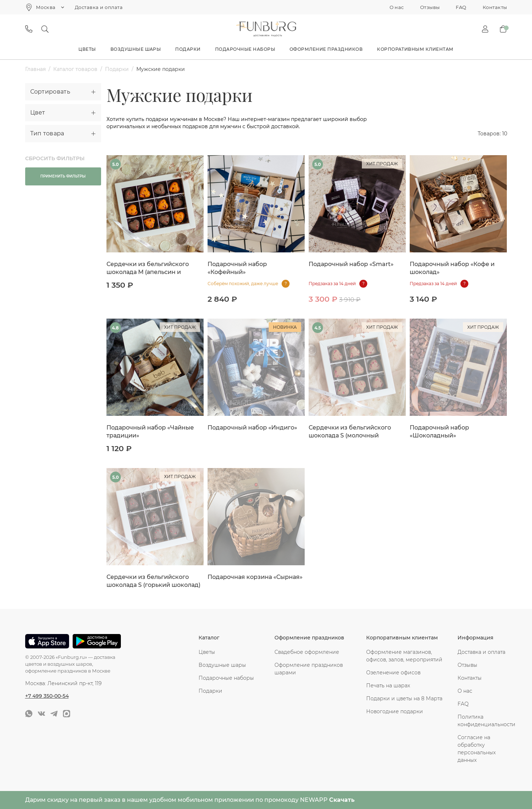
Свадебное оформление (307, 652)
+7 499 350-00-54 (47, 696)
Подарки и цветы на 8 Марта (404, 698)
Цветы (87, 49)
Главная (35, 69)
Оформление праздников (326, 49)
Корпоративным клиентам (415, 49)
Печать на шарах (388, 686)
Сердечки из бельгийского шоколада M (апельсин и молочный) (148, 272)
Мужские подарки (161, 69)
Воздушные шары (136, 49)
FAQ (461, 7)
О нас (397, 7)
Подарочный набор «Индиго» (252, 428)
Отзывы (430, 7)
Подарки (188, 49)
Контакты (495, 7)
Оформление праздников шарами (309, 669)
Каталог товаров (75, 69)
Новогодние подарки (395, 711)
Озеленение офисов (393, 673)
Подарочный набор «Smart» (351, 264)
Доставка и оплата (99, 7)
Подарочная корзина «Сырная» (255, 577)
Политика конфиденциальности (482, 721)
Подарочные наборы (245, 49)
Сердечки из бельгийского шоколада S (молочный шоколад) (350, 435)
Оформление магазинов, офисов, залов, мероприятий (404, 656)
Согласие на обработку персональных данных (477, 749)
